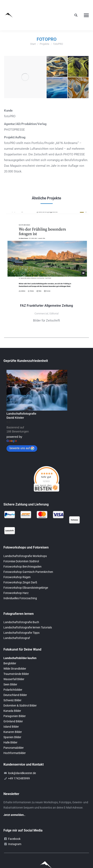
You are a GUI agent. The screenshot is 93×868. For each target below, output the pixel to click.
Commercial (41, 314)
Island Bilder (11, 727)
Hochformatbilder (15, 753)
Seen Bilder (10, 684)
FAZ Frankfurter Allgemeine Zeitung (46, 306)
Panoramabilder (14, 748)
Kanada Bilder (12, 711)
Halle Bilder (10, 742)
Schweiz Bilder (12, 700)
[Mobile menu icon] (86, 15)
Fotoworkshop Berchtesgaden (22, 567)
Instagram (15, 844)
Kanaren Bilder (13, 732)
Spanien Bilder (12, 737)
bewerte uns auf (22, 448)
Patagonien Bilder (15, 716)
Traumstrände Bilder (16, 674)
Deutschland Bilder (15, 695)
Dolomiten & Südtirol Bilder (20, 706)
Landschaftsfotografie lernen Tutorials (28, 627)
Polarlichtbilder (13, 690)
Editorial (54, 314)
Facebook (14, 839)
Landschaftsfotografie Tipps (21, 633)
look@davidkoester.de (22, 773)
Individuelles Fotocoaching (20, 598)
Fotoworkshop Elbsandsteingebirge (26, 588)
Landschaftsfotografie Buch (21, 622)
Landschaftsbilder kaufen (20, 658)
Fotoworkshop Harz (16, 593)
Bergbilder (10, 663)
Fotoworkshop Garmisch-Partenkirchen (28, 572)
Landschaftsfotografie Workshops (25, 556)
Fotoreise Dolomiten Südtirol (21, 561)
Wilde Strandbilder (15, 669)
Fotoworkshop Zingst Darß (20, 582)
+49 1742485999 (19, 778)
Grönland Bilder (13, 721)
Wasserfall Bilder (14, 679)
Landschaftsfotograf (17, 638)
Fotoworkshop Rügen (17, 577)
